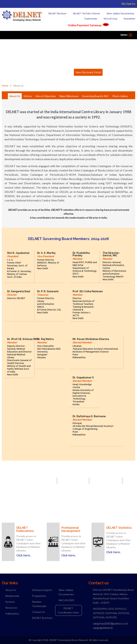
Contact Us (39, 612)
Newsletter (127, 19)
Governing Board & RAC (96, 96)
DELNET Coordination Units (68, 610)
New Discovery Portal (88, 72)
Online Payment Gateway (85, 25)
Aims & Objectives (46, 96)
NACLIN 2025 (108, 19)
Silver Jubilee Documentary (118, 14)
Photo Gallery (120, 96)
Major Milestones (69, 96)
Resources (11, 608)
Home (5, 86)
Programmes (39, 596)
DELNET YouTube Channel (84, 14)
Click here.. (24, 555)
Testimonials (88, 19)
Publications (12, 614)
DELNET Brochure (55, 14)
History (28, 96)
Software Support (42, 590)
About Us (15, 96)
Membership (12, 596)
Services (10, 602)
